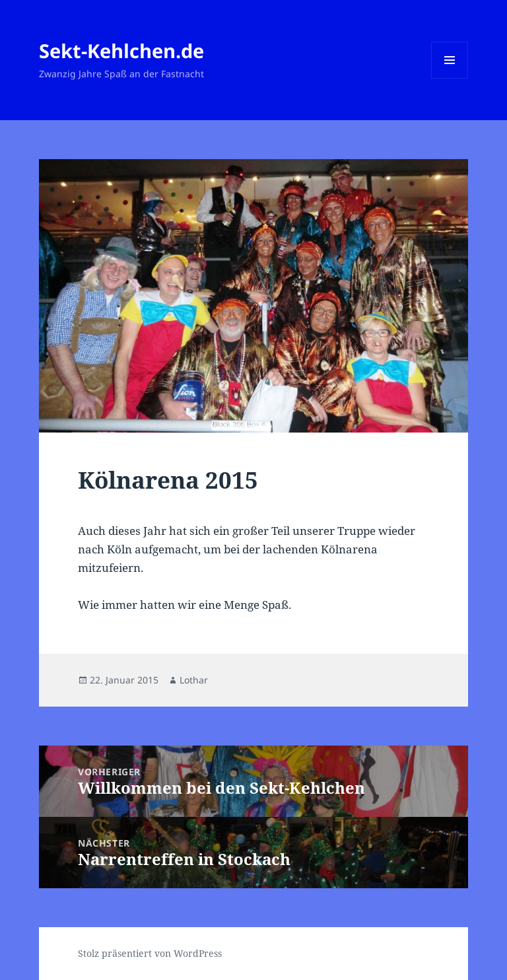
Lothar (194, 680)
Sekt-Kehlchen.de (121, 51)
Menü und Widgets (450, 78)
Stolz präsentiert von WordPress (150, 953)
